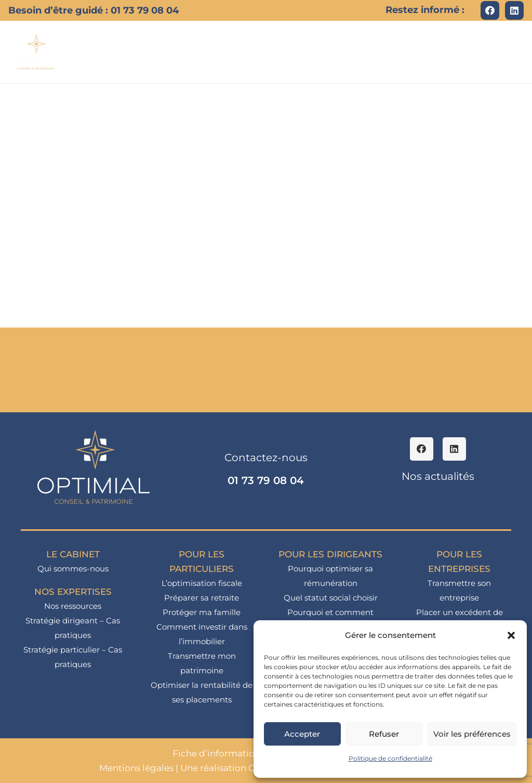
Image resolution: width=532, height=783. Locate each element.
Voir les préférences (472, 734)
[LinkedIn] (514, 10)
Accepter (302, 734)
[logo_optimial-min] (36, 52)
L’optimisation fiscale (202, 583)
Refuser (384, 734)
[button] (511, 635)
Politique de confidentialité (390, 758)
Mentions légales (136, 768)
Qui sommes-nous (73, 569)
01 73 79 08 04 (266, 480)
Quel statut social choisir (331, 598)
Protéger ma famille (202, 612)
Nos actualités (438, 476)
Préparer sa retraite (202, 598)
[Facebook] (490, 10)
